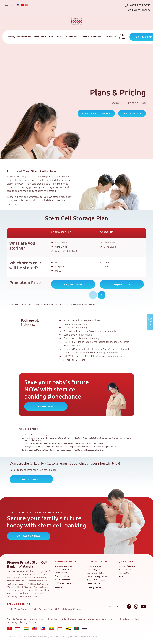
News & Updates (62, 580)
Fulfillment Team (63, 583)
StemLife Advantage (96, 113)
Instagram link (136, 607)
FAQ (121, 576)
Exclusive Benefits (63, 566)
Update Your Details (96, 573)
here (101, 443)
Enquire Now (73, 284)
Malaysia (9, 5)
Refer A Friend (93, 584)
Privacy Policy (125, 569)
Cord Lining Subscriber (97, 569)
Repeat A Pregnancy (96, 580)
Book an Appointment (150, 322)
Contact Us (124, 573)
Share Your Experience (97, 576)
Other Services (123, 37)
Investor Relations (127, 566)
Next (102, 295)
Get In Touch (31, 479)
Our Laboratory (62, 576)
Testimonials (132, 113)
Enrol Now (46, 406)
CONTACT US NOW (29, 536)
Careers (58, 587)
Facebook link (129, 607)
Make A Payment (94, 566)
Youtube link (143, 607)
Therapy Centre (94, 587)
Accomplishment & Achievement (63, 571)
